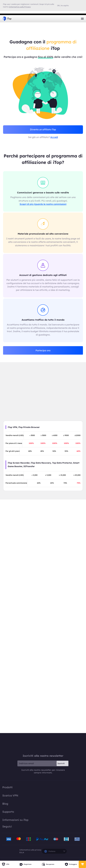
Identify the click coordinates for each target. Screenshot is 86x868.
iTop (43, 744)
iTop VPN (7, 19)
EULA (22, 852)
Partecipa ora (43, 350)
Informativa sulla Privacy (20, 7)
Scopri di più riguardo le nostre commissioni (43, 204)
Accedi (54, 137)
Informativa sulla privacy (30, 850)
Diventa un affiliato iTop (43, 129)
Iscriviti (61, 763)
